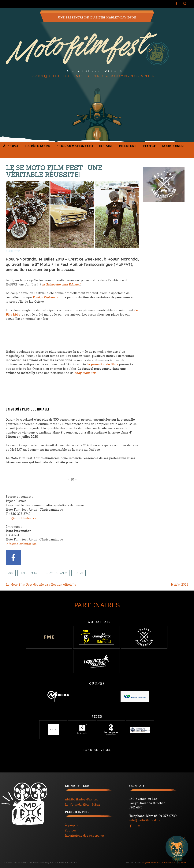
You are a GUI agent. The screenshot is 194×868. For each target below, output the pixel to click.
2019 (11, 573)
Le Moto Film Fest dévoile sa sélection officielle (41, 585)
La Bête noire (37, 146)
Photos (150, 146)
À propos (11, 146)
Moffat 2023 (180, 585)
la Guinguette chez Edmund (61, 284)
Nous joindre (174, 146)
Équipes (71, 830)
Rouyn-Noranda (56, 573)
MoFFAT (78, 573)
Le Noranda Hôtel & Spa (82, 805)
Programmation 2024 (74, 146)
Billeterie (128, 146)
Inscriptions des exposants (84, 836)
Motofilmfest (29, 573)
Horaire (106, 146)
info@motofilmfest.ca (21, 518)
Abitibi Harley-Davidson (83, 799)
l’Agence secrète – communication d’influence (164, 862)
